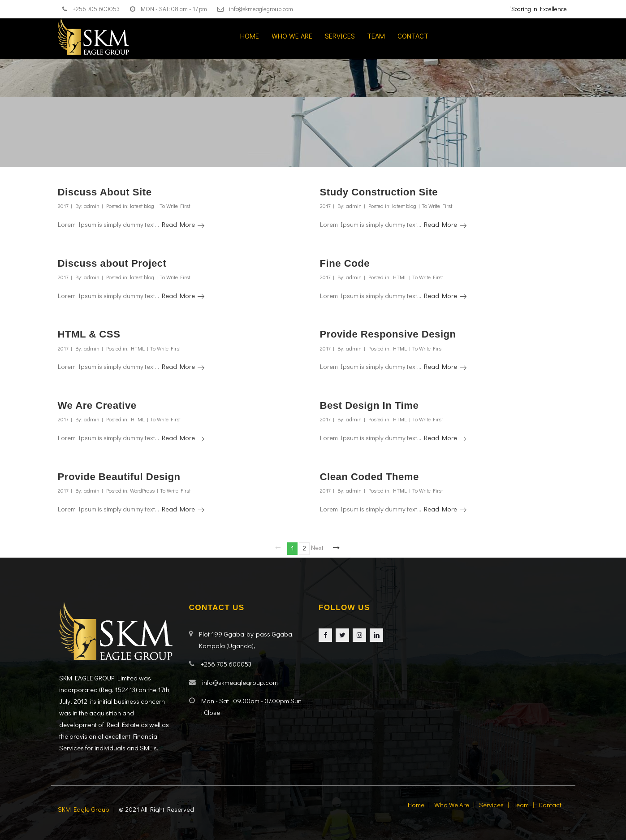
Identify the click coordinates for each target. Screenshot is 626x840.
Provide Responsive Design (388, 334)
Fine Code (345, 263)
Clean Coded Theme (369, 477)
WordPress (142, 490)
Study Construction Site (379, 192)
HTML (400, 277)
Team (376, 36)
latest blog (142, 206)
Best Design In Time (369, 405)
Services (340, 36)
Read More (183, 224)
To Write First (175, 206)
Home (250, 36)
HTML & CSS (89, 334)
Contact (413, 36)
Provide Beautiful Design (119, 477)
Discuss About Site (105, 192)
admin (92, 206)
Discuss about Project (112, 263)
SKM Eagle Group (84, 809)
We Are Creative (97, 405)
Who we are (292, 36)
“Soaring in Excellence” (539, 9)
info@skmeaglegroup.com (261, 9)
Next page (317, 547)
